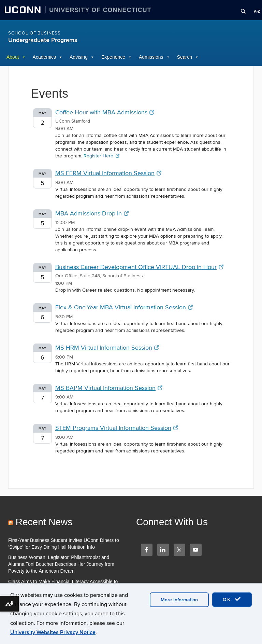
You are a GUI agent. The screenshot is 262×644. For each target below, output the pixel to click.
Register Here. (101, 156)
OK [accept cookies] (232, 599)
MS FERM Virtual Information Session (108, 173)
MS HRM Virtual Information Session (107, 348)
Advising (79, 57)
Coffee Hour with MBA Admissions (105, 113)
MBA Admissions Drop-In (92, 214)
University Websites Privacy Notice (53, 632)
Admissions (151, 57)
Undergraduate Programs (43, 40)
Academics (44, 57)
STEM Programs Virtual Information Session (117, 428)
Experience (113, 57)
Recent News (44, 522)
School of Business (34, 33)
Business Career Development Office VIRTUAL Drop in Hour (139, 267)
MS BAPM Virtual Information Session (109, 388)
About (13, 57)
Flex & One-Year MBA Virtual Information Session (124, 307)
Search (185, 57)
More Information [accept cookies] (179, 600)
